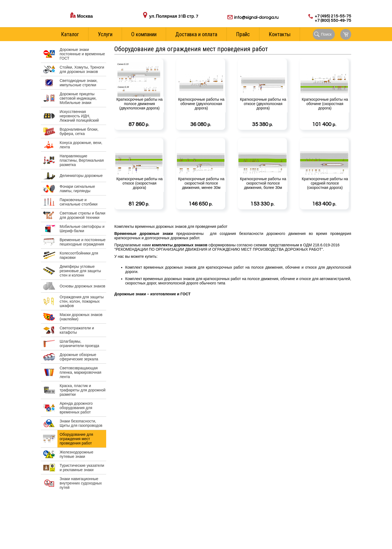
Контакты (280, 34)
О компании (144, 34)
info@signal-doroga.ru (256, 17)
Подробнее (158, 125)
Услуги (105, 34)
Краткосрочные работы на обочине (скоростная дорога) (324, 113)
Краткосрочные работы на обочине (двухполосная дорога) (201, 113)
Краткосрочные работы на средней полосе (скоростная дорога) (324, 192)
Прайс (243, 34)
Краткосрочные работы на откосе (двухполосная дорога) (262, 113)
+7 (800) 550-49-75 (333, 20)
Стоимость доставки (95, 22)
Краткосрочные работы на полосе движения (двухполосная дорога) (139, 113)
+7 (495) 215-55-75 (333, 16)
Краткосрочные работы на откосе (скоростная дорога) (139, 192)
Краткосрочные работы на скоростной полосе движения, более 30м (262, 192)
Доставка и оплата (196, 34)
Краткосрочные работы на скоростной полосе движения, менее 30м (201, 192)
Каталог (70, 34)
